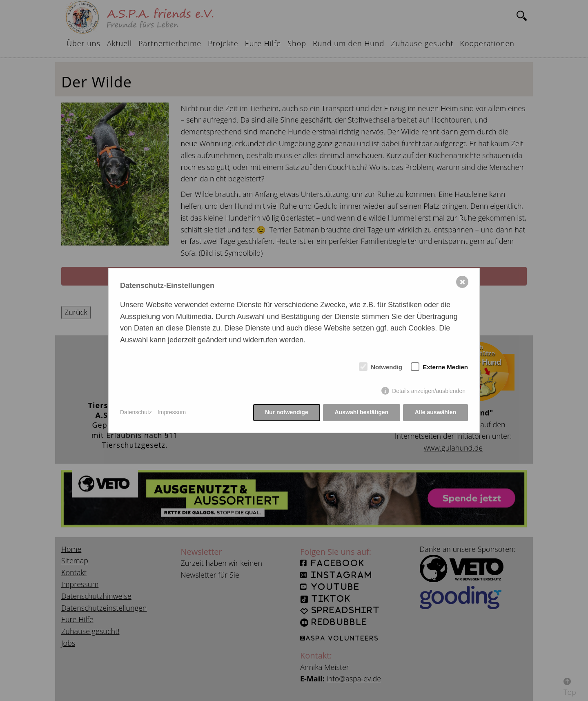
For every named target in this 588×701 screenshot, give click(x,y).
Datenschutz (136, 412)
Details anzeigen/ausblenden (429, 391)
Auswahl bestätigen (361, 412)
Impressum (172, 412)
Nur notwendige (287, 412)
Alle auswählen (435, 412)
